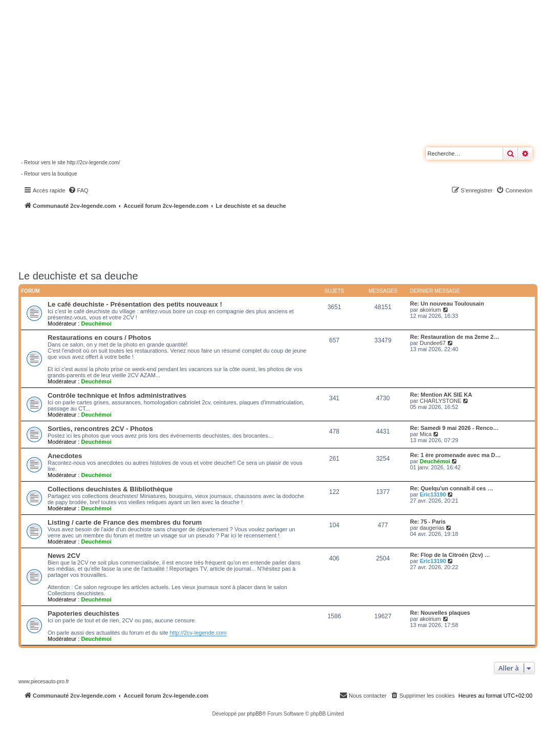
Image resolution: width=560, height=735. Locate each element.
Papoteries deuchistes (83, 613)
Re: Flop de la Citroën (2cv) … (450, 555)
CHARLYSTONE (441, 401)
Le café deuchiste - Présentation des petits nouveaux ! (135, 304)
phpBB (254, 714)
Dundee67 (433, 343)
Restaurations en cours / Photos (99, 338)
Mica (426, 434)
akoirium (430, 310)
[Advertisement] (274, 238)
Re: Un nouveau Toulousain (447, 304)
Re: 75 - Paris (428, 522)
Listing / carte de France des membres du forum (125, 522)
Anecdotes (65, 456)
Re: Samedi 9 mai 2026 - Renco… (454, 428)
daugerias (432, 528)
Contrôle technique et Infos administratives (117, 395)
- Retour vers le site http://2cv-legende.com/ (70, 163)
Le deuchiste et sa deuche (78, 276)
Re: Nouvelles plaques (440, 613)
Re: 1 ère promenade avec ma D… (455, 455)
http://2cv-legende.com (198, 633)
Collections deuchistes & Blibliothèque (110, 489)
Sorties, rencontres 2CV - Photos (100, 429)
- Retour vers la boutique (49, 174)
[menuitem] (78, 190)
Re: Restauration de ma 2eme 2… (455, 337)
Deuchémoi (96, 323)
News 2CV (64, 556)
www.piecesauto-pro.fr (44, 682)
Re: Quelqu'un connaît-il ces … (451, 488)
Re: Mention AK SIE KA (441, 395)
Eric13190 (433, 494)
